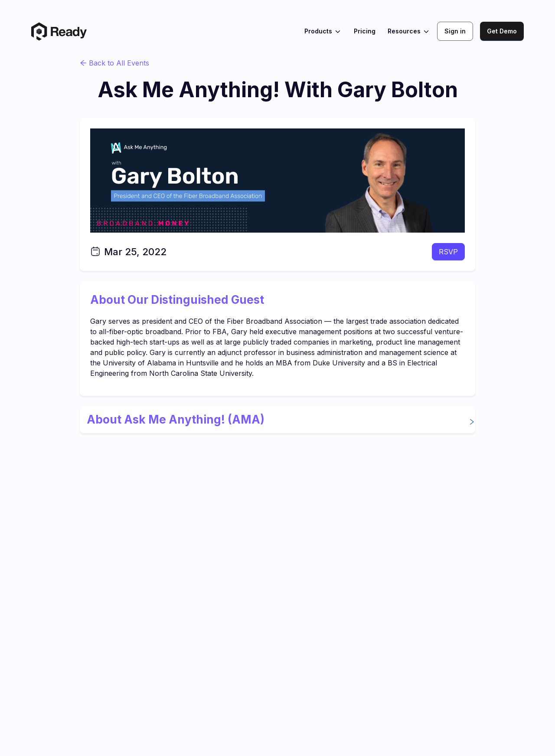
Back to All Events (114, 63)
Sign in (455, 31)
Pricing (365, 31)
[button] (277, 420)
